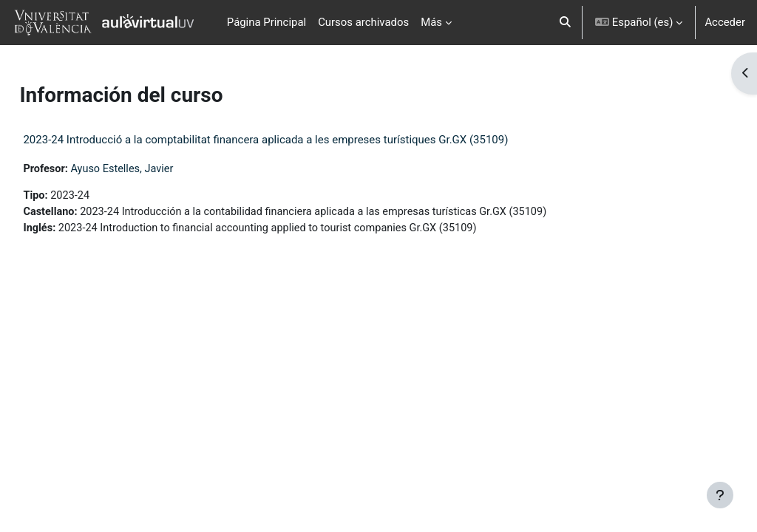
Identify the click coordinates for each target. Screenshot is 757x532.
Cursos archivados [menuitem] (363, 22)
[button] (566, 23)
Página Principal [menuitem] (267, 22)
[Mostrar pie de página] (720, 495)
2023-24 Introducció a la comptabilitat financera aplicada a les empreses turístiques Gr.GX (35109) (299, 140)
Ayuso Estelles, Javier (158, 169)
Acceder (725, 22)
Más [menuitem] (431, 22)
